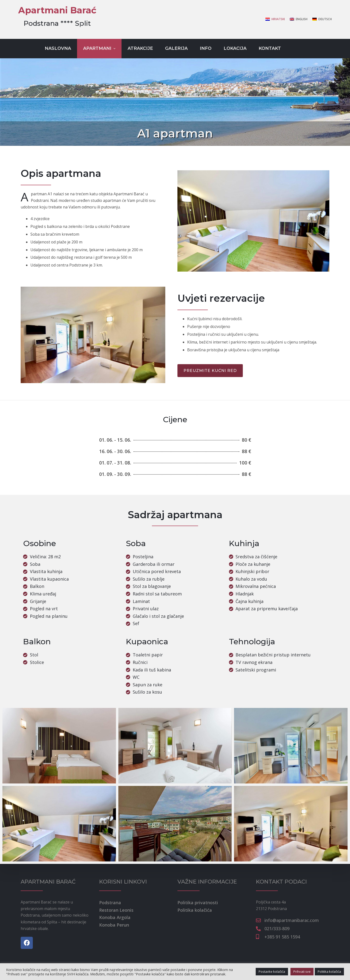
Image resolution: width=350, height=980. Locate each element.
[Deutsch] (322, 19)
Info (206, 48)
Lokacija (235, 48)
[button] (210, 371)
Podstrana (110, 903)
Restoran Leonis (116, 910)
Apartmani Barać (57, 10)
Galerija (176, 48)
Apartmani (100, 48)
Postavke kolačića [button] (272, 971)
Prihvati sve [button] (302, 971)
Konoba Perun (114, 925)
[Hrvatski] (275, 19)
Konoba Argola (115, 917)
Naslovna (58, 48)
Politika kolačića (195, 910)
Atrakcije (140, 48)
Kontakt (270, 48)
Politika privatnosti (198, 903)
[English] (299, 19)
